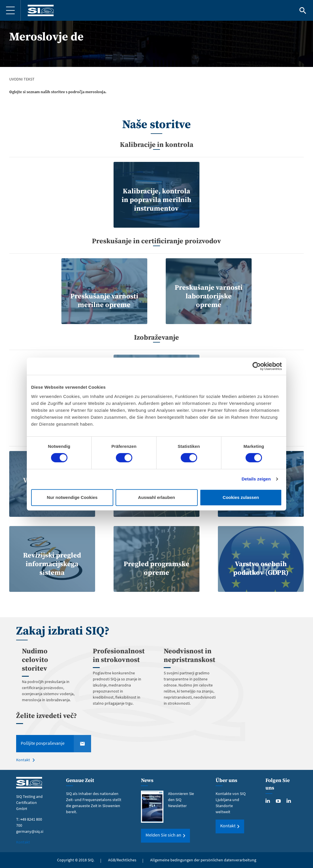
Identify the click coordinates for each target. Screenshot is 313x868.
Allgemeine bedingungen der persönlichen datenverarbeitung (203, 860)
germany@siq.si (30, 831)
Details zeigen (256, 479)
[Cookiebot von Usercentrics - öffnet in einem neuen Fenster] (257, 366)
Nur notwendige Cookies (72, 497)
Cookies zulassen (241, 497)
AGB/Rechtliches (122, 860)
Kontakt (23, 760)
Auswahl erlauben (156, 497)
